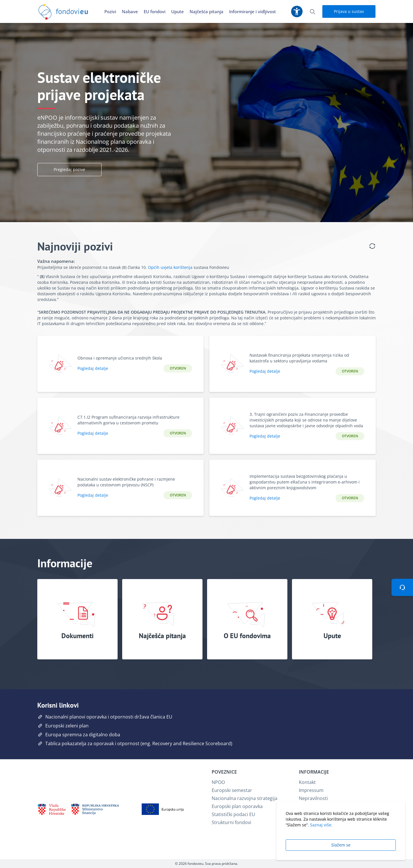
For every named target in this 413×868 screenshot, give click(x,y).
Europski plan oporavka (237, 806)
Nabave (130, 11)
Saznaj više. (321, 825)
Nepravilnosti (313, 798)
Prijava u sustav (349, 11)
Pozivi (110, 11)
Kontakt (307, 782)
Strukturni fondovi (231, 822)
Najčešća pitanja (206, 11)
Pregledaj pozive (69, 169)
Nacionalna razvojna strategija (245, 798)
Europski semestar (232, 790)
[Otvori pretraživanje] (312, 11)
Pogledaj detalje (93, 368)
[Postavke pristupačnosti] (297, 11)
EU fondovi (155, 11)
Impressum (311, 790)
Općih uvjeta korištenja (170, 267)
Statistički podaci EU (233, 814)
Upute (178, 11)
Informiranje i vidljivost (253, 11)
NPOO (218, 782)
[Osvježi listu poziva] (372, 246)
